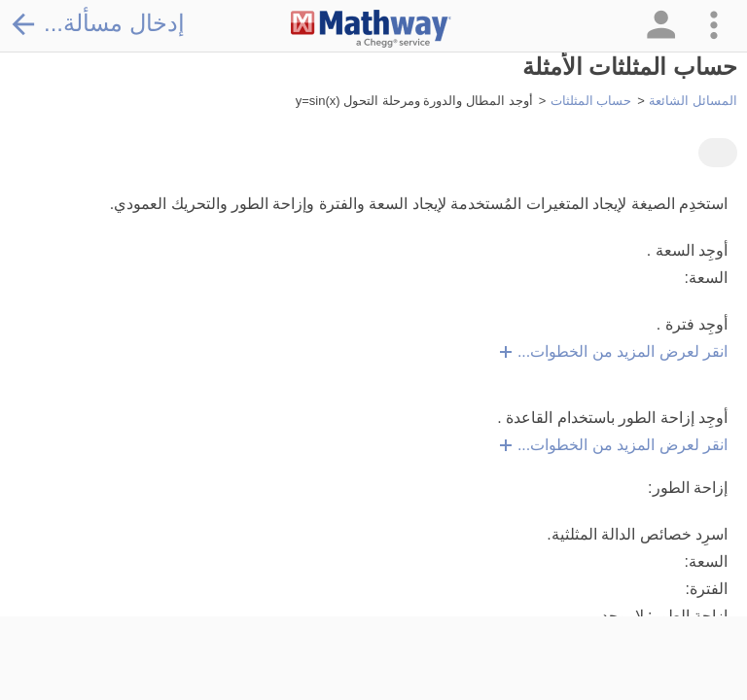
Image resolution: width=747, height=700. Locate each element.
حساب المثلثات (591, 101)
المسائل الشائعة (693, 101)
